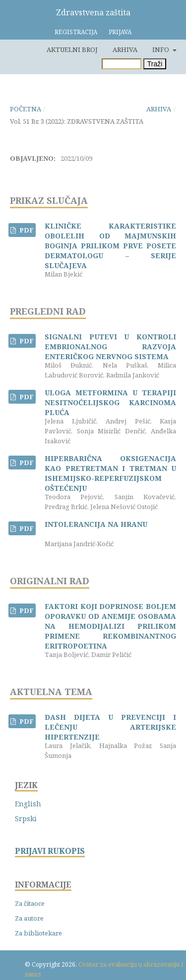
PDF (26, 230)
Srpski (26, 818)
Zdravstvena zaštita (93, 12)
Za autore (29, 918)
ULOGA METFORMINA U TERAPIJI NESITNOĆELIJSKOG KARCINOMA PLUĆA (110, 402)
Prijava (120, 32)
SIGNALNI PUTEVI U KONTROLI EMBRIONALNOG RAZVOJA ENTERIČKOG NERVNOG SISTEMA (110, 347)
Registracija (76, 32)
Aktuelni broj (72, 49)
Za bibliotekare (38, 933)
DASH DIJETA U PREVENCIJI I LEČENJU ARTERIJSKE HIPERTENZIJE (110, 727)
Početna (26, 109)
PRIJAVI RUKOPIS (50, 851)
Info (161, 49)
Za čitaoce (30, 903)
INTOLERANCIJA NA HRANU (96, 524)
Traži (155, 64)
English (28, 804)
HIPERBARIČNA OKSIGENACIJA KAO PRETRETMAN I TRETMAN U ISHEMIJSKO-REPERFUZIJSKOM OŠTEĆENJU (110, 473)
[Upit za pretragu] (122, 64)
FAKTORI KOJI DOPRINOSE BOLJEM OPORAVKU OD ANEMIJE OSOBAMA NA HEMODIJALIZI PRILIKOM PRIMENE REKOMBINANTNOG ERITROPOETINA (110, 626)
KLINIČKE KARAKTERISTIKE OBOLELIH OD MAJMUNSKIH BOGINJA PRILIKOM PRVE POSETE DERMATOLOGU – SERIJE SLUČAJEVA (110, 246)
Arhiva (125, 49)
